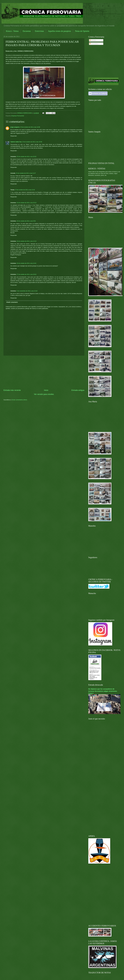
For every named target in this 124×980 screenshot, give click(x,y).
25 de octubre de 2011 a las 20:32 (26, 157)
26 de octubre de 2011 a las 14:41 (26, 263)
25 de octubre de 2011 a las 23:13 (26, 203)
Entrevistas (39, 31)
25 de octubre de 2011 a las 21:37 (26, 173)
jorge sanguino (15, 127)
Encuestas (27, 31)
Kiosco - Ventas (12, 31)
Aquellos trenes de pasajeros (59, 31)
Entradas (93, 40)
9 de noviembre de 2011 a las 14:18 (27, 291)
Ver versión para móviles (44, 394)
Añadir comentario (12, 302)
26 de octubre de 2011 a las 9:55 (26, 221)
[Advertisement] (44, 372)
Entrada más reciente (12, 390)
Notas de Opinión (82, 31)
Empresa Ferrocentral (18, 116)
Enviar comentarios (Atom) (19, 400)
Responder (14, 136)
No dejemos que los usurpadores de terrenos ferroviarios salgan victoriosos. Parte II (103, 691)
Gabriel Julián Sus (16, 142)
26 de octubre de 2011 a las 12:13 (26, 241)
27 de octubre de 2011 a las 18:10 (26, 274)
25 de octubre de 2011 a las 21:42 (25, 190)
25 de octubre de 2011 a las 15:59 (32, 142)
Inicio (46, 390)
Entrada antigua (78, 390)
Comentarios (94, 44)
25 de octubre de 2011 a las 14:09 (30, 127)
